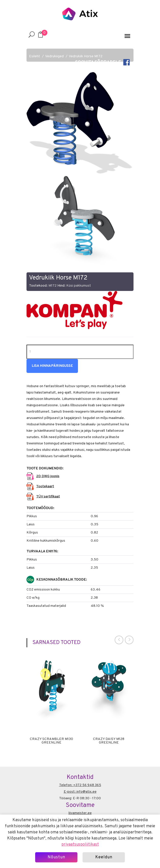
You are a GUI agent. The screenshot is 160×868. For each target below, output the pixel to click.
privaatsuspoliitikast (80, 845)
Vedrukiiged (54, 56)
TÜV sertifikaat (48, 496)
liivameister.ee (80, 813)
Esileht (35, 56)
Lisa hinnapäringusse (52, 366)
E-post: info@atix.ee (80, 792)
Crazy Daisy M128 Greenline (109, 741)
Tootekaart (45, 486)
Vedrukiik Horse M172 (86, 56)
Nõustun (56, 857)
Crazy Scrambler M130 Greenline (51, 741)
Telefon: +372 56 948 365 (80, 785)
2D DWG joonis (48, 476)
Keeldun (104, 857)
